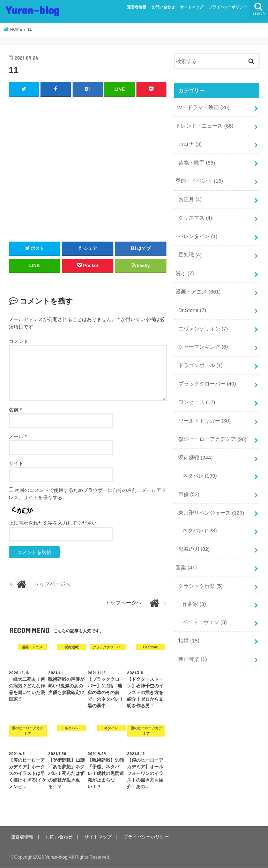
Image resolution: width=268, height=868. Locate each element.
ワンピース (197, 402)
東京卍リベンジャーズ (211, 513)
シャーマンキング (203, 347)
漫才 (185, 273)
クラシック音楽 (200, 586)
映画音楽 (193, 659)
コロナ (190, 144)
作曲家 (194, 604)
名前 (15, 410)
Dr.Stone (192, 310)
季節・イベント (199, 181)
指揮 (189, 641)
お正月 (190, 199)
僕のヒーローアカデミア (213, 439)
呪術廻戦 (196, 458)
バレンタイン (198, 236)
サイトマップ (192, 7)
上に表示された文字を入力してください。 (55, 523)
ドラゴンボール (200, 365)
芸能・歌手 (197, 163)
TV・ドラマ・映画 (202, 107)
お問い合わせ (163, 7)
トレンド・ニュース (204, 126)
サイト (16, 463)
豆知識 (190, 255)
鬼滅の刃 (194, 549)
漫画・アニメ (198, 292)
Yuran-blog (32, 10)
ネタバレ (200, 476)
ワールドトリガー (205, 421)
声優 (189, 494)
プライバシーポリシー (228, 7)
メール (18, 436)
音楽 (186, 568)
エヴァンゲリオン (203, 329)
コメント (18, 341)
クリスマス (195, 218)
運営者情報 (137, 7)
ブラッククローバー (207, 384)
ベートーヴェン (205, 622)
